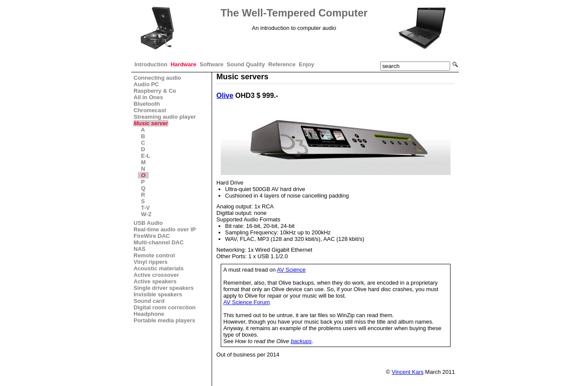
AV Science (291, 270)
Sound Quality (246, 64)
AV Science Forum (247, 302)
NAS (139, 249)
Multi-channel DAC (159, 242)
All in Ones (148, 97)
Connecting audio (157, 78)
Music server (151, 123)
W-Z (146, 214)
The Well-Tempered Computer (294, 13)
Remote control (154, 255)
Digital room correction (165, 307)
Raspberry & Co (155, 91)
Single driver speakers (164, 288)
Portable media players (164, 320)
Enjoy (306, 64)
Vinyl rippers (151, 262)
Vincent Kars (407, 372)
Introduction (151, 64)
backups (301, 341)
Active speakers (155, 281)
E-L (145, 156)
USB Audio (148, 223)
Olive (225, 96)
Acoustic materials (159, 268)
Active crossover (156, 275)
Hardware (183, 64)
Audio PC (146, 84)
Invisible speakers (158, 294)
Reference (282, 64)
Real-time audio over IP (165, 229)
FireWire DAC (152, 236)
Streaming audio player (165, 117)
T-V (145, 208)
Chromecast (150, 110)
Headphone (149, 314)
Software (211, 64)
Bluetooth (147, 104)
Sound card (149, 301)
